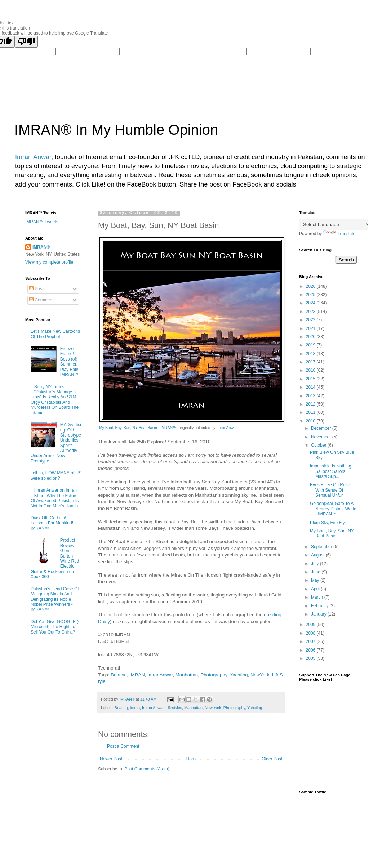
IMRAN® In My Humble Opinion (116, 130)
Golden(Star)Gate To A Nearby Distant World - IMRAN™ (333, 509)
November (322, 437)
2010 (311, 421)
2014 (311, 387)
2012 (311, 404)
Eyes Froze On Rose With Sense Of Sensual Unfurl (330, 490)
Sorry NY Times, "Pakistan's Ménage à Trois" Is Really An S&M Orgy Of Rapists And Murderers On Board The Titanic (55, 400)
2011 (311, 412)
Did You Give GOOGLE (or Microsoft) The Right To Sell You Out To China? (56, 627)
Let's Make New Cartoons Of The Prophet (55, 334)
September (322, 547)
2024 (311, 303)
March (318, 597)
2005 (311, 658)
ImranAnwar (227, 428)
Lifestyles (174, 708)
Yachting (239, 675)
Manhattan (187, 675)
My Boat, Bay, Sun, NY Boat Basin (332, 533)
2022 (311, 320)
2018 (311, 354)
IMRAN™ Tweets (42, 222)
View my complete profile (49, 262)
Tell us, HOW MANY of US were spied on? (56, 475)
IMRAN (137, 675)
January (319, 614)
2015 (311, 379)
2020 (311, 337)
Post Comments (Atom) (147, 769)
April (316, 589)
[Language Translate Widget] (335, 225)
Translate (339, 234)
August (318, 555)
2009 (311, 625)
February (320, 606)
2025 (311, 295)
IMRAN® (41, 247)
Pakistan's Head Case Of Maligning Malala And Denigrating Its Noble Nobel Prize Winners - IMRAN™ (55, 599)
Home (192, 759)
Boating (119, 675)
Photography (214, 675)
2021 (311, 328)
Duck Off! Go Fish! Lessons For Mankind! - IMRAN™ (53, 523)
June (316, 572)
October (319, 445)
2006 (311, 650)
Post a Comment (123, 746)
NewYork (260, 675)
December (322, 428)
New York (213, 708)
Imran (135, 708)
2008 (311, 633)
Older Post (272, 759)
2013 (311, 396)
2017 (311, 362)
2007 (311, 641)
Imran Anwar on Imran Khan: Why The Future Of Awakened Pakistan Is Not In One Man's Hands (55, 498)
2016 (311, 370)
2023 (311, 312)
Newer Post (111, 759)
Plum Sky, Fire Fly (327, 523)
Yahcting (255, 708)
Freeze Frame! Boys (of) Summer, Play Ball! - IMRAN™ (70, 362)
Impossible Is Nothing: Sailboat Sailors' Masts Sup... (331, 471)
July (316, 564)
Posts (37, 289)
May (316, 580)
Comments (42, 300)
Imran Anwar (33, 157)
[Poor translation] (26, 42)
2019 (311, 345)
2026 (311, 286)
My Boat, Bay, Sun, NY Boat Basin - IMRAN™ (138, 428)
